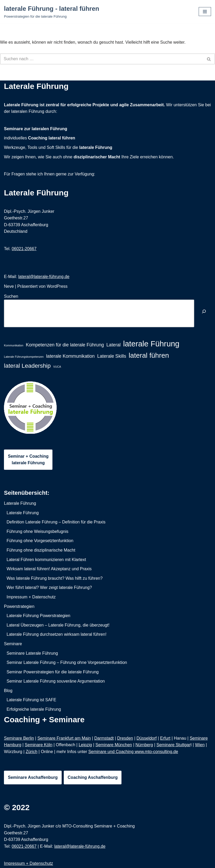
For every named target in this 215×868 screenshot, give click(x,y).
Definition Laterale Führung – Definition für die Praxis (56, 522)
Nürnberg (144, 745)
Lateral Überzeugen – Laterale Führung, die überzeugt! (58, 625)
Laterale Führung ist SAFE (31, 700)
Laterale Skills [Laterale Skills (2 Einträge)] (112, 356)
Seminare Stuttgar (174, 745)
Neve (9, 286)
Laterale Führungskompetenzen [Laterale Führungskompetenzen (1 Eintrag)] (24, 357)
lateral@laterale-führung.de (44, 277)
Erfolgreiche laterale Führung (34, 709)
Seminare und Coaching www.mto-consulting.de (133, 752)
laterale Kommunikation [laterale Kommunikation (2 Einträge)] (70, 356)
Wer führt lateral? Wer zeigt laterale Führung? (49, 587)
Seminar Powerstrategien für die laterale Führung (53, 672)
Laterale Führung (36, 193)
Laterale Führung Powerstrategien (38, 616)
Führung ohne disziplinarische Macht (41, 550)
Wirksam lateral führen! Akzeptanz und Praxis (49, 569)
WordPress (57, 286)
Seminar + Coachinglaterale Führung (28, 460)
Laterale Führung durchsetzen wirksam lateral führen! (57, 634)
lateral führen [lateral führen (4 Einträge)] (149, 355)
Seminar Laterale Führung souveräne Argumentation (56, 681)
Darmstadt (104, 738)
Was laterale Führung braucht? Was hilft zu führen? (55, 578)
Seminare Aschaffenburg (33, 777)
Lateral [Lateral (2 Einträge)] (114, 345)
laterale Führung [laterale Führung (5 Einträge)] (151, 344)
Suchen (11, 296)
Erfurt (165, 738)
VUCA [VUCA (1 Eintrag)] (57, 367)
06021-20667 (24, 249)
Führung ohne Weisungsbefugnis (38, 531)
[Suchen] (204, 312)
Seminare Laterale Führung (32, 653)
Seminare (13, 644)
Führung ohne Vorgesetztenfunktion (40, 541)
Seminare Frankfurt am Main (64, 738)
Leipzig (85, 745)
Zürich (31, 752)
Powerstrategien (19, 606)
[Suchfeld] (102, 59)
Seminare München (114, 745)
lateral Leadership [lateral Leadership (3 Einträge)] (27, 366)
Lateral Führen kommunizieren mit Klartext (46, 560)
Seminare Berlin (19, 738)
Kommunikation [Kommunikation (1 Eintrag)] (14, 345)
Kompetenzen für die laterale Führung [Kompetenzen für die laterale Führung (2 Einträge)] (65, 345)
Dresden (125, 738)
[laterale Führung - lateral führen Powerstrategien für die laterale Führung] (52, 12)
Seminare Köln (39, 745)
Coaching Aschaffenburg (93, 777)
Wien (200, 745)
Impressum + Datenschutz (31, 597)
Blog (8, 691)
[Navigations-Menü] (205, 12)
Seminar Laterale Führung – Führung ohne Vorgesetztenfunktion (67, 662)
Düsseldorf (146, 738)
